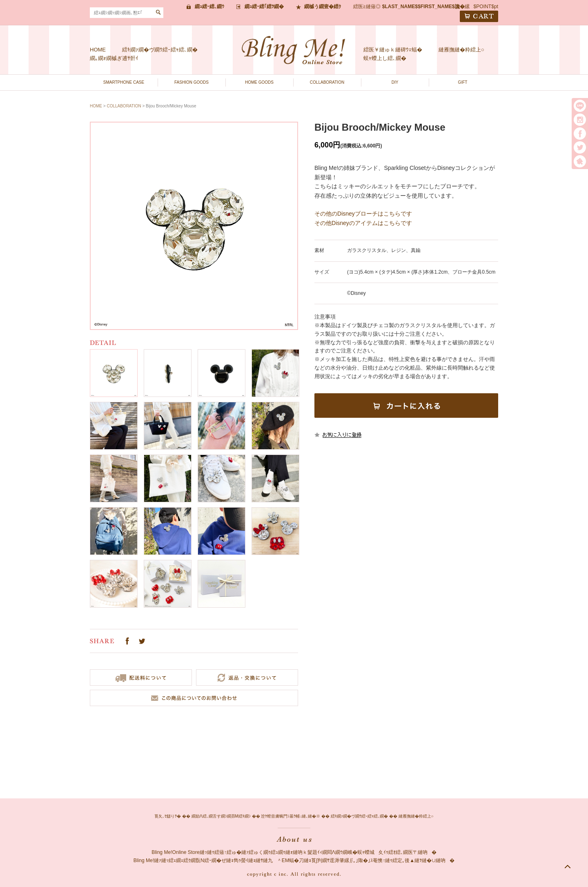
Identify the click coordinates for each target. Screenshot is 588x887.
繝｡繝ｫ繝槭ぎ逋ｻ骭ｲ (114, 58)
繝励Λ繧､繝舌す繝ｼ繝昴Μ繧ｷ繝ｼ (221, 816)
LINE (580, 106)
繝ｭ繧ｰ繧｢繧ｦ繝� (264, 7)
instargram (580, 120)
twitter (580, 147)
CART (479, 16)
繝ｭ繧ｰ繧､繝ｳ (209, 7)
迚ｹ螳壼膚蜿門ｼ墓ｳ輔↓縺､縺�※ (291, 816)
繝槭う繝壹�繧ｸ (323, 7)
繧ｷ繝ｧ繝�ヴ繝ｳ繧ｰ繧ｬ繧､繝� (160, 50)
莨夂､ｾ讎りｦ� (168, 816)
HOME (98, 50)
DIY (395, 82)
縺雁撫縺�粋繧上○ (461, 50)
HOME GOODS (259, 82)
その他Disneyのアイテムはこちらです (363, 223)
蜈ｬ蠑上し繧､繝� (385, 58)
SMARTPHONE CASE (124, 82)
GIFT (463, 82)
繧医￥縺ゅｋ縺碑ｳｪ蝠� (393, 50)
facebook (580, 134)
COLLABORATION (327, 82)
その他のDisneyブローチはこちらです (363, 214)
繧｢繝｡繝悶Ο (580, 161)
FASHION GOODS (192, 82)
